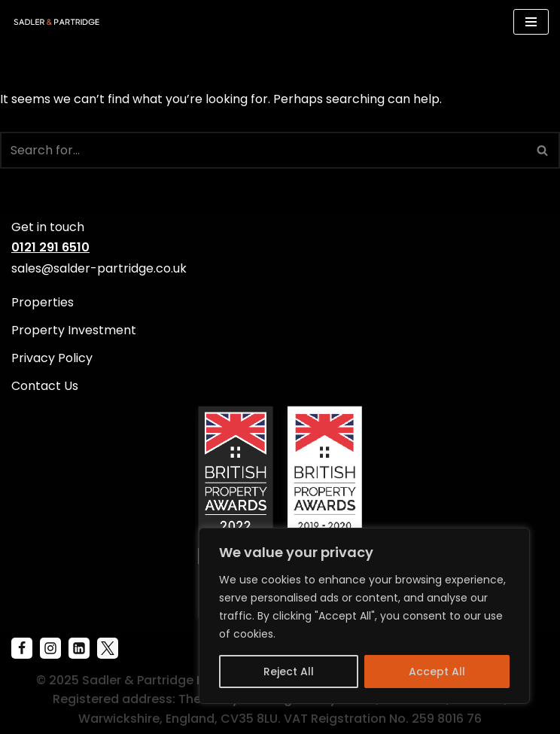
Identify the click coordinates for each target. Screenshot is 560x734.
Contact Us (45, 386)
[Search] (263, 150)
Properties (43, 302)
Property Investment (74, 330)
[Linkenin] (79, 648)
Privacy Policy (52, 358)
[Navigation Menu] (531, 22)
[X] (108, 648)
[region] (364, 616)
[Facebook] (22, 648)
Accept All (437, 672)
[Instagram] (50, 648)
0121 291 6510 (50, 247)
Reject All (289, 672)
